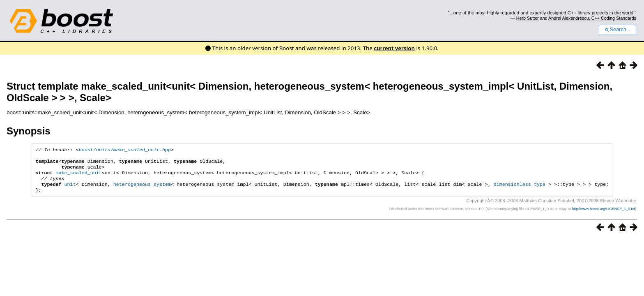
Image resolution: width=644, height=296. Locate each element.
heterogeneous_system (142, 190)
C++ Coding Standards (614, 18)
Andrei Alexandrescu (569, 18)
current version (394, 48)
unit (70, 190)
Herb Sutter (528, 18)
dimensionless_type (520, 190)
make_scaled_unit (79, 177)
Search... (618, 30)
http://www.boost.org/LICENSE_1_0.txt (603, 215)
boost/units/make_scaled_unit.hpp (125, 150)
